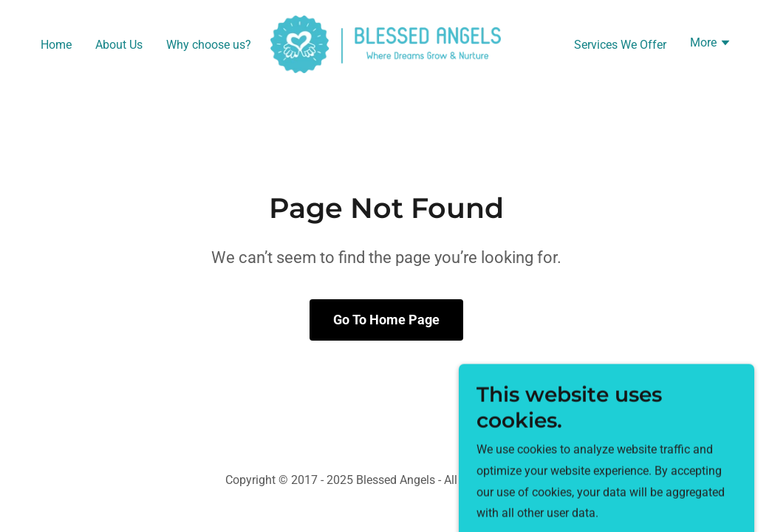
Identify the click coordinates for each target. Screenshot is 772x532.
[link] (386, 43)
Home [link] (56, 45)
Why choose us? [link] (209, 45)
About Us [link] (119, 45)
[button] (711, 44)
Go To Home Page (386, 320)
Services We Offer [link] (620, 45)
